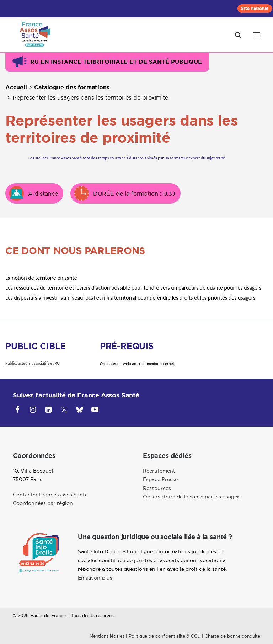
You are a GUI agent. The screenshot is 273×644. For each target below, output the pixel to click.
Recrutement (159, 471)
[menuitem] (255, 9)
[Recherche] (235, 35)
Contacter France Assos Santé (50, 495)
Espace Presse (160, 479)
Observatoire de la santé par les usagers (192, 497)
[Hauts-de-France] (34, 35)
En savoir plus (95, 578)
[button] (257, 35)
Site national (255, 9)
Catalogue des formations (72, 87)
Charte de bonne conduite (232, 636)
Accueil (16, 87)
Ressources (157, 488)
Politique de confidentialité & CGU (165, 636)
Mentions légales (107, 636)
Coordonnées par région (43, 503)
